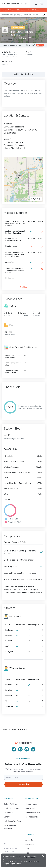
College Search (31, 804)
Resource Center (32, 817)
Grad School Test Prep (12, 808)
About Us (29, 840)
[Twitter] (14, 749)
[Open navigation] (41, 4)
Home (3, 10)
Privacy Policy (9, 848)
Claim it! (40, 45)
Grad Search (30, 808)
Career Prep (8, 813)
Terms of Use (9, 851)
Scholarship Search (33, 813)
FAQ (27, 849)
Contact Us (30, 844)
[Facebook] (20, 749)
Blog (27, 853)
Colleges (12, 10)
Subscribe (23, 784)
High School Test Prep (12, 821)
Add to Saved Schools (23, 74)
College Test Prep (10, 804)
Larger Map (36, 199)
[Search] (36, 4)
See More (23, 287)
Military (7, 817)
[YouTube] (27, 749)
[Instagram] (33, 749)
